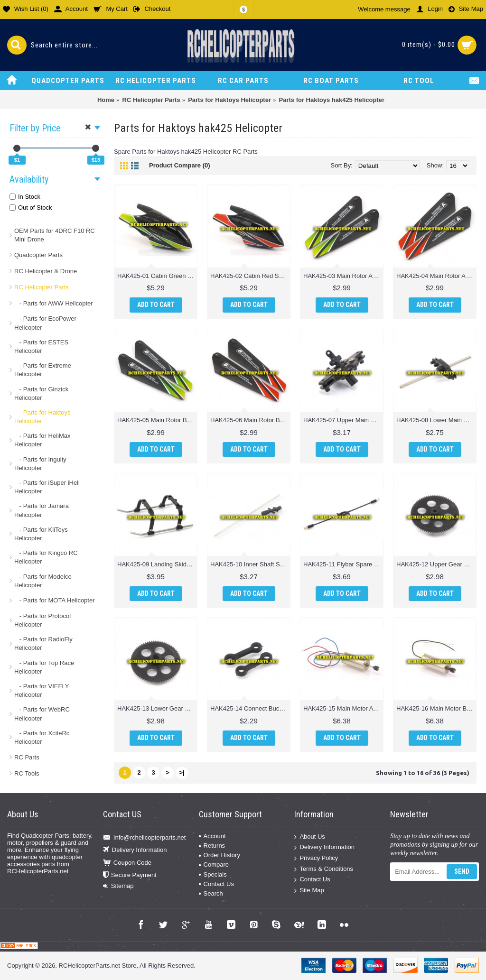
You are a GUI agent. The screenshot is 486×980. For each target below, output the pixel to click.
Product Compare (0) (180, 165)
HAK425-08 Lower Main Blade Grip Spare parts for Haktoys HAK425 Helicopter (436, 420)
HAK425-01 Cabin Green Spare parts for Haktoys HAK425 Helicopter (157, 276)
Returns (212, 846)
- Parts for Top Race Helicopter (44, 667)
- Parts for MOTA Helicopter (55, 600)
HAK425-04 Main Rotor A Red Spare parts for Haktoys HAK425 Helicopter (436, 276)
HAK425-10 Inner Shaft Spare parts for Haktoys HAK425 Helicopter (250, 564)
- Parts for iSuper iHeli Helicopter (47, 487)
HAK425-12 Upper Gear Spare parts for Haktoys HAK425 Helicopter (436, 564)
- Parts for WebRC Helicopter (42, 714)
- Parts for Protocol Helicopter (42, 620)
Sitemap (118, 886)
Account (212, 836)
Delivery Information (135, 850)
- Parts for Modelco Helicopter (43, 581)
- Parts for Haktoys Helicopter (42, 417)
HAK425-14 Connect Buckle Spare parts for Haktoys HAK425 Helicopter (250, 708)
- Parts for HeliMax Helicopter (42, 440)
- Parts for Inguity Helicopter (40, 464)
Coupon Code (127, 863)
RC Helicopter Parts (42, 287)
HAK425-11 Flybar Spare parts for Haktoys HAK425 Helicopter (343, 564)
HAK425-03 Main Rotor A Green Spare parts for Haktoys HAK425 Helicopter (343, 276)
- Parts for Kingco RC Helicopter (46, 557)
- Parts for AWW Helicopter (54, 303)
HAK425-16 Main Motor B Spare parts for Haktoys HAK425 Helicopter (436, 708)
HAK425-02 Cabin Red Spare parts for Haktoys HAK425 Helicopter (250, 276)
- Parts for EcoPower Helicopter (45, 323)
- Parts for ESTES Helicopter (41, 347)
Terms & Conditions (324, 869)
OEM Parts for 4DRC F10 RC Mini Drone (55, 235)
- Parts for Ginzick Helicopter (41, 393)
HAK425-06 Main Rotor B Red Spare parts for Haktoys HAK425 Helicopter (250, 420)
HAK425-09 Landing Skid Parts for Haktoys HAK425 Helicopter (157, 564)
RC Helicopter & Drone (46, 271)
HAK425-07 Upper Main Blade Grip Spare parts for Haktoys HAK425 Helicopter (343, 420)
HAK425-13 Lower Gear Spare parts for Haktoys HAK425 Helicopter (157, 708)
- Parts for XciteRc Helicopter (42, 737)
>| (182, 772)
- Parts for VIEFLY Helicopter (42, 690)
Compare (214, 864)
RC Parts (27, 757)
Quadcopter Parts (38, 255)
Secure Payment (130, 875)
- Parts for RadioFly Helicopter (43, 643)
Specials (213, 874)
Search (211, 893)
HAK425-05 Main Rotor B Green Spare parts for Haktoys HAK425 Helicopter (157, 420)
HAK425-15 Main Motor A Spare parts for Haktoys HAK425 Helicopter (343, 708)
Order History (220, 855)
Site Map (309, 890)
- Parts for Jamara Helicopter (42, 510)
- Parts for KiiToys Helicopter (41, 534)
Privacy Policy (316, 858)
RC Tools (27, 773)
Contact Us (216, 884)
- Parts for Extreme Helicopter (43, 370)
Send (462, 871)
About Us (309, 837)
